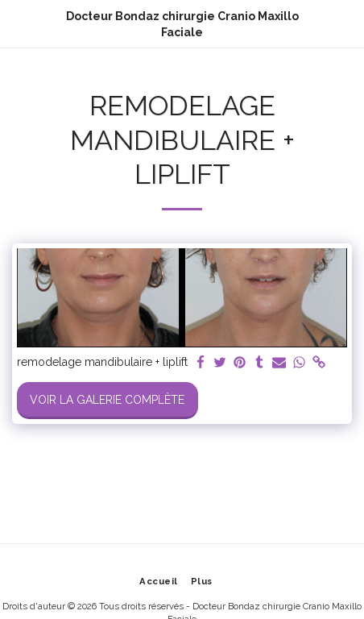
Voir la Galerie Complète (107, 400)
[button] (18, 23)
